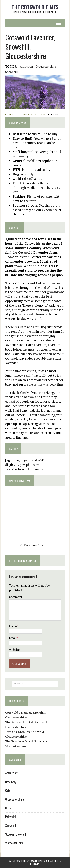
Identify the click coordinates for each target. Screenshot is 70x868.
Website (14, 650)
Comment (16, 597)
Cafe (8, 791)
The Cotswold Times (32, 114)
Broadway (11, 782)
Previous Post (32, 545)
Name (13, 626)
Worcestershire (14, 843)
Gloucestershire (46, 66)
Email (13, 638)
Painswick (11, 817)
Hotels (9, 808)
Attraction (26, 66)
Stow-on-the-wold (16, 834)
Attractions (12, 773)
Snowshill (11, 72)
